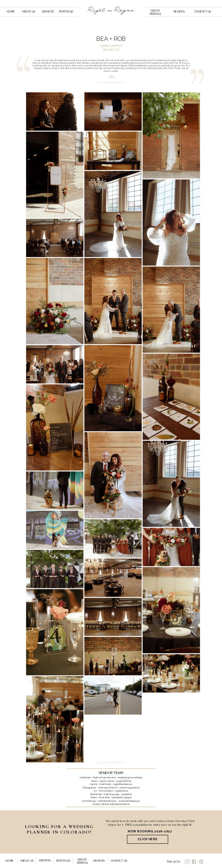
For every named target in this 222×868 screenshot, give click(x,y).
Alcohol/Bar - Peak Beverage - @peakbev (111, 794)
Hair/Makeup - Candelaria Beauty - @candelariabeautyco (111, 801)
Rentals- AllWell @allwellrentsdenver (111, 804)
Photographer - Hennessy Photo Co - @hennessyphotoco (111, 788)
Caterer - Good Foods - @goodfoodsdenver (111, 784)
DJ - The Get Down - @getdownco (111, 791)
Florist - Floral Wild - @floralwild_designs (111, 798)
